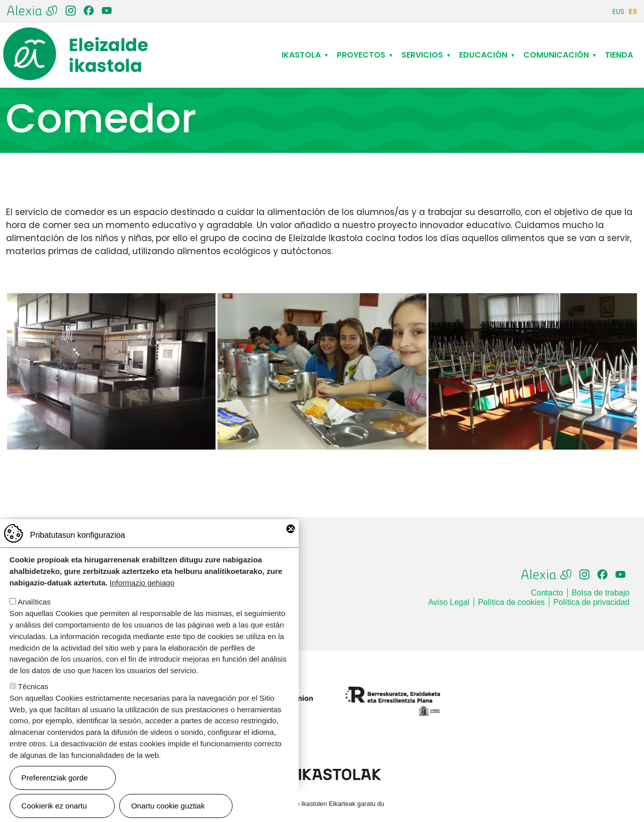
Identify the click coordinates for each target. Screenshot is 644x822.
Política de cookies (511, 602)
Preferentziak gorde (55, 790)
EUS (618, 12)
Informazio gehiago (142, 595)
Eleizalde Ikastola (76, 36)
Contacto (547, 593)
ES (633, 12)
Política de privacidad (591, 602)
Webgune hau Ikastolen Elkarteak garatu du (322, 804)
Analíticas (34, 614)
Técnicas (33, 698)
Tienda (619, 55)
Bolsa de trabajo (601, 593)
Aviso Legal (449, 602)
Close (291, 541)
